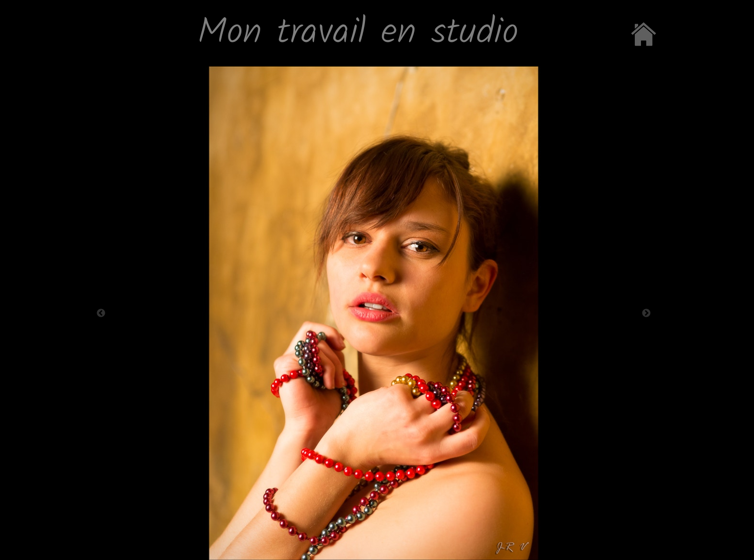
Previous (101, 313)
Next (646, 313)
